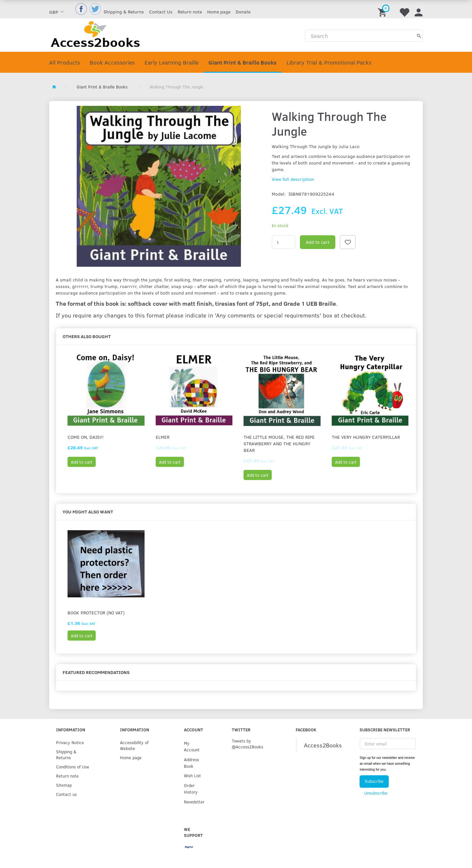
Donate (243, 12)
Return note (190, 12)
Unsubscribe (376, 793)
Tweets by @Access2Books (247, 744)
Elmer (163, 437)
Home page (219, 12)
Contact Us (161, 12)
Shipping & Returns (124, 12)
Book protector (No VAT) (96, 613)
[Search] (419, 36)
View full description (293, 179)
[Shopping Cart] (383, 9)
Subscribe (374, 781)
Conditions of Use (73, 767)
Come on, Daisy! (86, 437)
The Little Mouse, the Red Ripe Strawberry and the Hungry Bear (279, 444)
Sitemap (64, 785)
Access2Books (323, 745)
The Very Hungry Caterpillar (366, 437)
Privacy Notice (70, 742)
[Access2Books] (95, 34)
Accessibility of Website (134, 745)
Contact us (66, 794)
